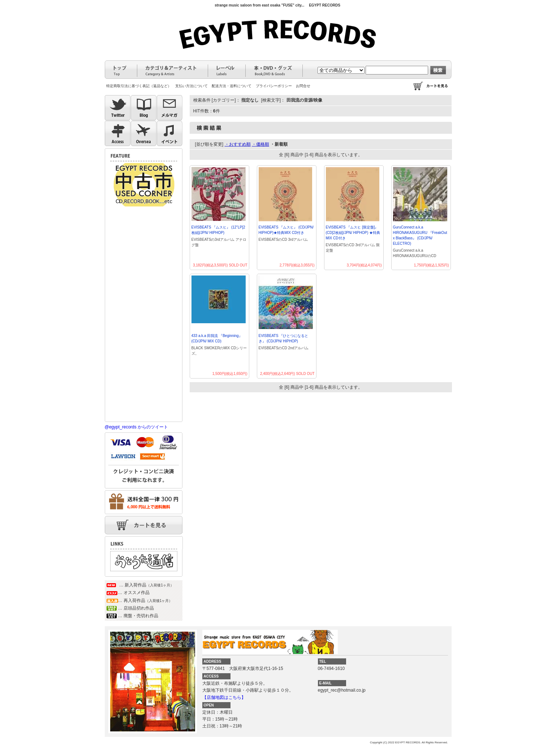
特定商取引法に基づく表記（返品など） (139, 86)
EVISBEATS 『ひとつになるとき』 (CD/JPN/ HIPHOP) (284, 338)
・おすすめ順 (238, 144)
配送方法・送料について (232, 86)
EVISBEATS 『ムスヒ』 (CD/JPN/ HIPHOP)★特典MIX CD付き (286, 230)
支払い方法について (191, 86)
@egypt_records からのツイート (137, 427)
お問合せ (303, 86)
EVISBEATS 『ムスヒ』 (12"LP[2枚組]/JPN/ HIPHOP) (218, 230)
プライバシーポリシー (274, 86)
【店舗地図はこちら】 (224, 697)
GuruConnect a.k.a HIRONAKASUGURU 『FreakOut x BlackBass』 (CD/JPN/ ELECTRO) (420, 235)
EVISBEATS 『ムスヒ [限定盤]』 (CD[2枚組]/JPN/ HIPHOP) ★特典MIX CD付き (353, 233)
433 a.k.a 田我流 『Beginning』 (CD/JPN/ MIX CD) (217, 338)
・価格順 (260, 144)
